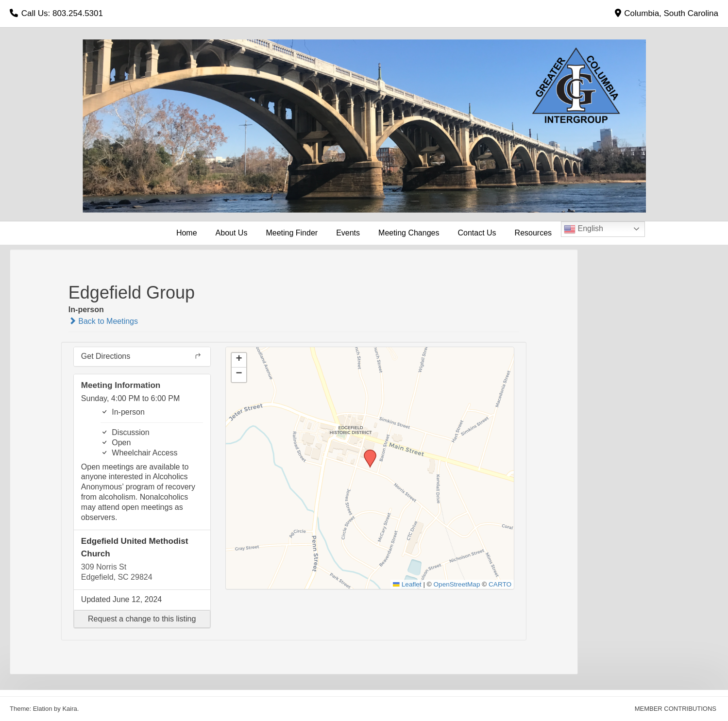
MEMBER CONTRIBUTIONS (676, 709)
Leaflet (407, 584)
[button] (142, 619)
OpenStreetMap (457, 584)
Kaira (69, 709)
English (584, 229)
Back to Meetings (103, 321)
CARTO (500, 584)
